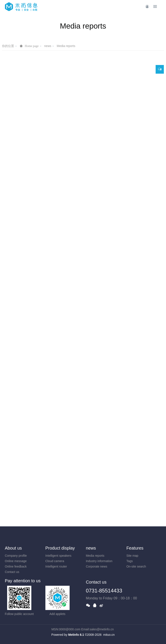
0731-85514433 (104, 591)
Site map (132, 556)
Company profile (16, 556)
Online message (16, 561)
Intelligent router (56, 566)
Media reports (66, 46)
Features (135, 548)
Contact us (12, 572)
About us (13, 548)
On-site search (136, 566)
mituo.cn (109, 635)
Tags (130, 561)
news (48, 46)
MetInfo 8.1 (76, 635)
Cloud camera (55, 561)
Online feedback (16, 566)
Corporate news (97, 566)
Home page (32, 46)
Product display (60, 548)
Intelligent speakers (58, 556)
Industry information (99, 561)
